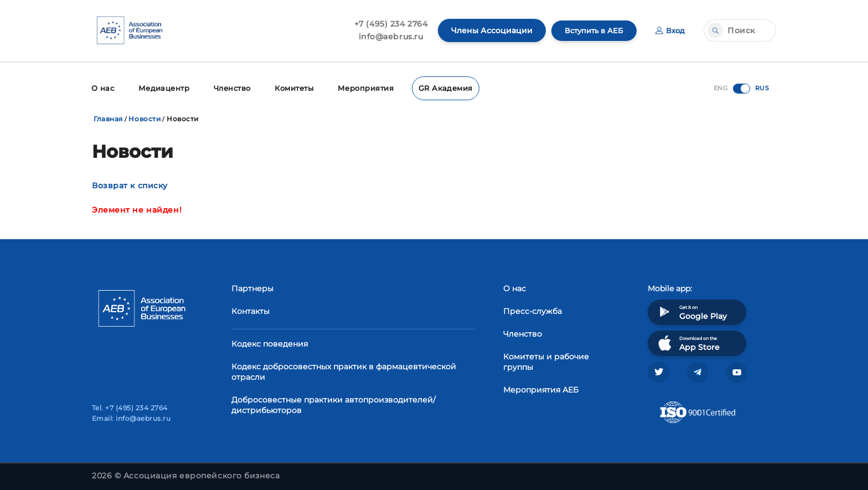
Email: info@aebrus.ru (131, 418)
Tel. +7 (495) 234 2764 (130, 408)
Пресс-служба (533, 310)
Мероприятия (362, 87)
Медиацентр (162, 87)
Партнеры (252, 287)
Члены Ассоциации (486, 30)
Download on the (688, 341)
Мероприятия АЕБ (541, 388)
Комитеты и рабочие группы (546, 360)
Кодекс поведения (270, 342)
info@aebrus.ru (386, 37)
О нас (102, 87)
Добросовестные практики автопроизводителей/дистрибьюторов (334, 403)
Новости (144, 117)
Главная (108, 117)
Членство (229, 87)
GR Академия (438, 87)
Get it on (691, 310)
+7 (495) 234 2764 (386, 24)
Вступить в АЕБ (591, 30)
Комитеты (291, 87)
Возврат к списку (130, 184)
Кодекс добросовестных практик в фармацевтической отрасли (344, 370)
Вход (670, 30)
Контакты (250, 310)
